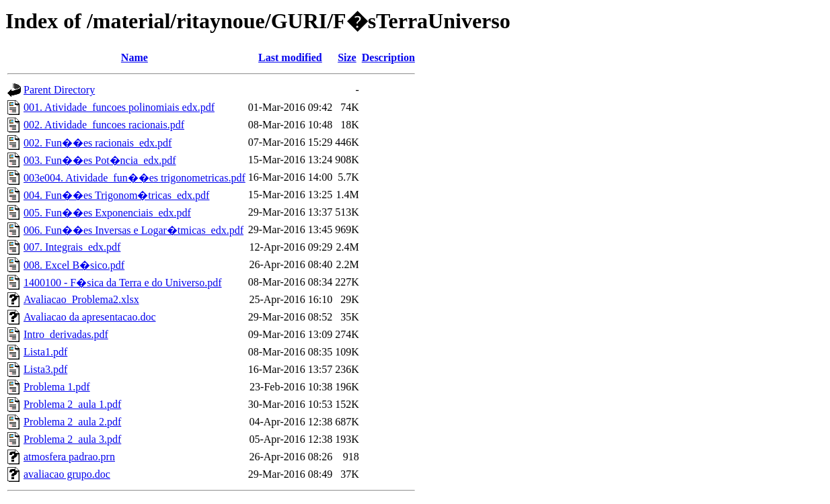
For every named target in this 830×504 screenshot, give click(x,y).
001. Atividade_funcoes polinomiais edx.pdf (119, 107)
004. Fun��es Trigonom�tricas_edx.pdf (116, 195)
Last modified (290, 57)
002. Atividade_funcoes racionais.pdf (104, 125)
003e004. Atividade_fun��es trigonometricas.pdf (135, 178)
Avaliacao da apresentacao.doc (89, 317)
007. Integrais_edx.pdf (72, 247)
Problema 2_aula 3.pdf (72, 439)
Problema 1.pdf (57, 387)
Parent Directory (59, 90)
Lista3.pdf (45, 369)
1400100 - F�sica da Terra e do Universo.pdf (123, 283)
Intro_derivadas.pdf (66, 334)
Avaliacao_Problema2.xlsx (81, 299)
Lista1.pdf (45, 352)
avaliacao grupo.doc (67, 474)
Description (388, 57)
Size (347, 57)
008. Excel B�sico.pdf (74, 265)
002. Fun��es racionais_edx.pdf (98, 143)
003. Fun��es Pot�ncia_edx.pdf (100, 160)
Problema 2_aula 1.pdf (72, 404)
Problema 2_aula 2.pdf (72, 422)
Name (135, 57)
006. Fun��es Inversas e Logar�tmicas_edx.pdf (134, 230)
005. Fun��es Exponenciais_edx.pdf (107, 213)
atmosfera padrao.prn (69, 457)
